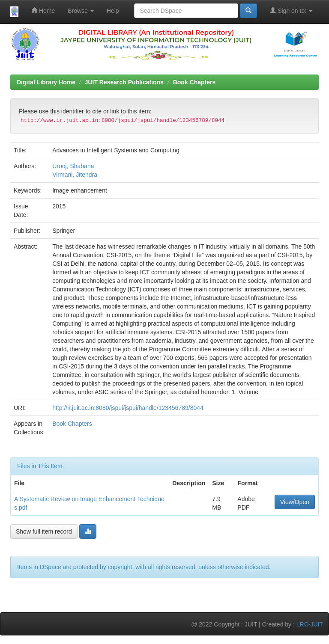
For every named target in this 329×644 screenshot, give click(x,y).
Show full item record (44, 531)
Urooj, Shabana (73, 166)
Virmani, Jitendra (75, 175)
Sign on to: (291, 10)
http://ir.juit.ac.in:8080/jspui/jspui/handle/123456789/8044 (128, 408)
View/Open (295, 502)
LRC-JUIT (310, 624)
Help (113, 11)
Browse (81, 11)
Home (43, 10)
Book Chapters (194, 82)
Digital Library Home (46, 82)
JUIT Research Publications (124, 82)
